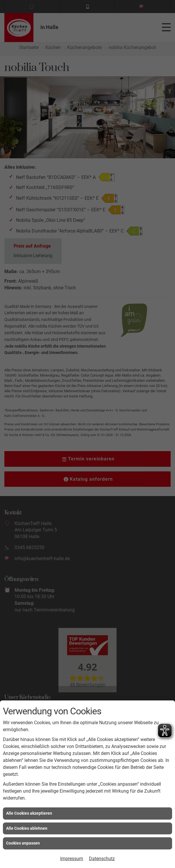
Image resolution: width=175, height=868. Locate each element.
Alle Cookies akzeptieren (29, 813)
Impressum (72, 859)
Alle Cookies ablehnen (27, 828)
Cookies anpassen (23, 843)
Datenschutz (102, 859)
